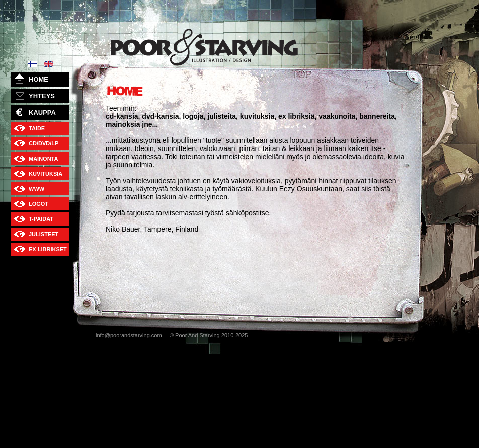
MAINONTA (43, 159)
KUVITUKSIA (46, 174)
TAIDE (37, 128)
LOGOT (38, 204)
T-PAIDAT (41, 219)
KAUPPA (42, 113)
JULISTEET (44, 234)
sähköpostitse (248, 213)
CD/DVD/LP (44, 143)
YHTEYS (42, 96)
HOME (38, 79)
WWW (36, 189)
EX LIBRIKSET (48, 249)
